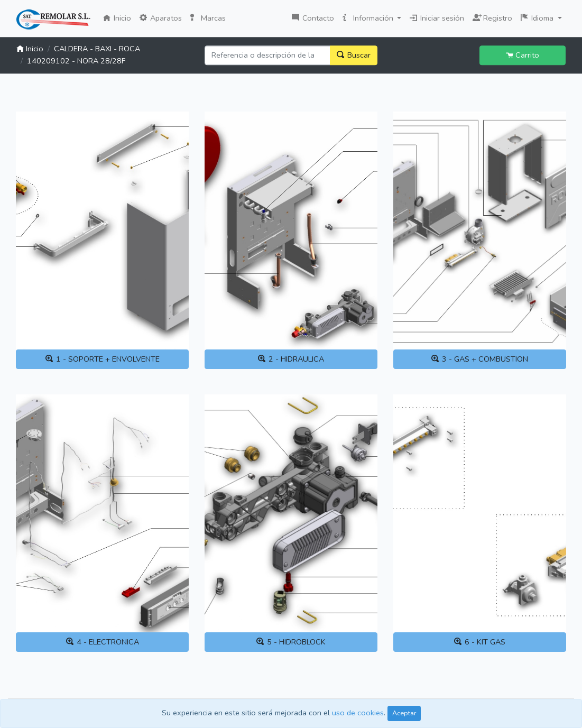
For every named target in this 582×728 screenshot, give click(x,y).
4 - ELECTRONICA (103, 642)
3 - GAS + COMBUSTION (480, 359)
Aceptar (404, 713)
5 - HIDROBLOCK (291, 642)
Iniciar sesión (437, 18)
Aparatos (161, 18)
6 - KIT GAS (480, 642)
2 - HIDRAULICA (291, 359)
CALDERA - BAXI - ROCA (97, 49)
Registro (492, 17)
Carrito (523, 55)
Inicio (119, 17)
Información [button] (369, 18)
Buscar (354, 55)
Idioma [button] (538, 18)
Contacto (313, 18)
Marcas (208, 18)
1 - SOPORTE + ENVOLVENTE (103, 359)
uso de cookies (358, 713)
